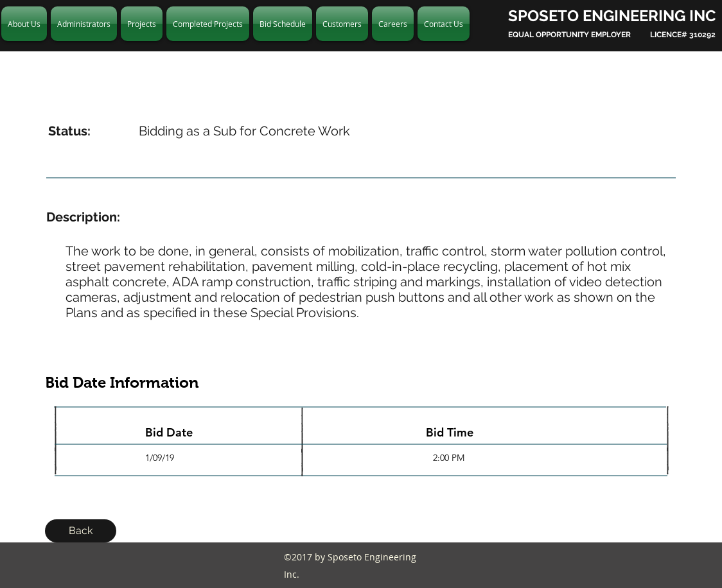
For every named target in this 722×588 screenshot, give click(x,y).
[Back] (81, 531)
